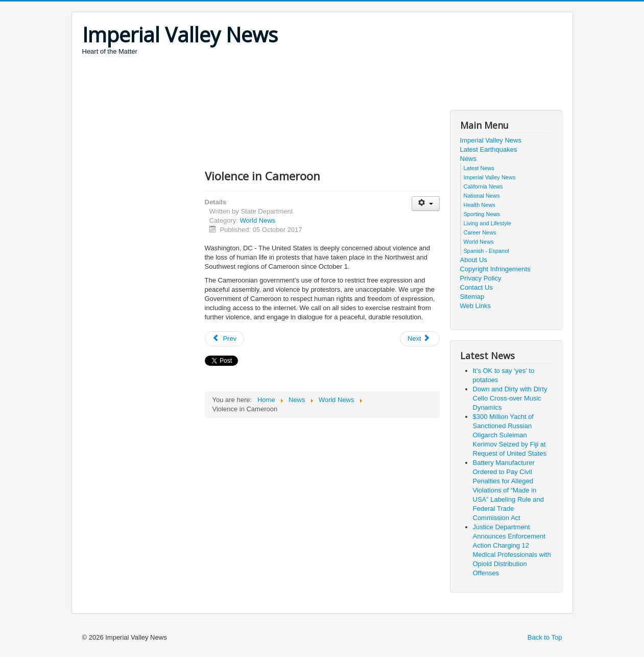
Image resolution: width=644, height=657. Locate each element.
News (469, 159)
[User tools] (426, 204)
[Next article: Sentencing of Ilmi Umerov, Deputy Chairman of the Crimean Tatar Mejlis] (420, 339)
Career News (480, 232)
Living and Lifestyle (488, 223)
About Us (474, 260)
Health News (480, 205)
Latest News (479, 168)
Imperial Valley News (491, 140)
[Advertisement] (268, 84)
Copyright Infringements (495, 269)
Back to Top (545, 637)
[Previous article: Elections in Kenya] (225, 339)
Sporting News (482, 214)
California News (483, 186)
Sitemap (472, 297)
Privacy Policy (481, 278)
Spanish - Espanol (486, 251)
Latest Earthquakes (489, 149)
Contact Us (476, 287)
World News (257, 220)
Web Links (475, 306)
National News (482, 196)
